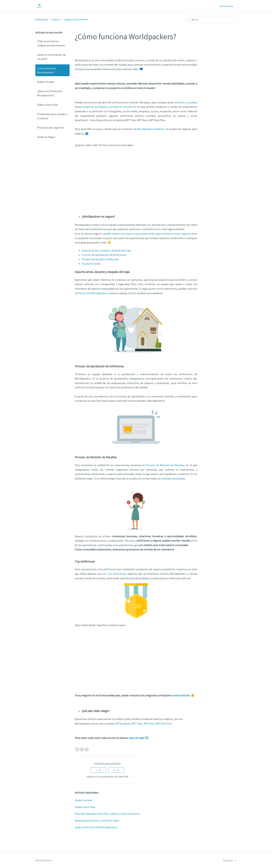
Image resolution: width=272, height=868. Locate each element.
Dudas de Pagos (46, 137)
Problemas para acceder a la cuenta (52, 116)
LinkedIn (87, 749)
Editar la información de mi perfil (51, 57)
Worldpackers (42, 20)
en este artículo (181, 695)
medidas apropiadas (173, 478)
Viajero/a (56, 20)
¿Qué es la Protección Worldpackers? (50, 93)
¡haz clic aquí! (137, 738)
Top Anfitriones (117, 574)
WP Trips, (137, 723)
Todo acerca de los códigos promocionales (51, 43)
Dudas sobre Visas (48, 105)
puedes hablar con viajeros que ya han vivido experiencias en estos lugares (147, 234)
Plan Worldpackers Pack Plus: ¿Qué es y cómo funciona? (107, 814)
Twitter (82, 749)
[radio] (98, 770)
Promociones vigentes (50, 128)
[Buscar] (211, 19)
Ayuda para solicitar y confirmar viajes (97, 820)
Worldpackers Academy (151, 129)
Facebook (77, 749)
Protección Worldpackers (93, 293)
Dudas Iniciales (46, 82)
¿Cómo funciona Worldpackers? (47, 70)
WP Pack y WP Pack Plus (158, 723)
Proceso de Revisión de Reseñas (165, 465)
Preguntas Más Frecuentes (76, 20)
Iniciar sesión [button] (226, 6)
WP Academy (123, 723)
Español (228, 860)
